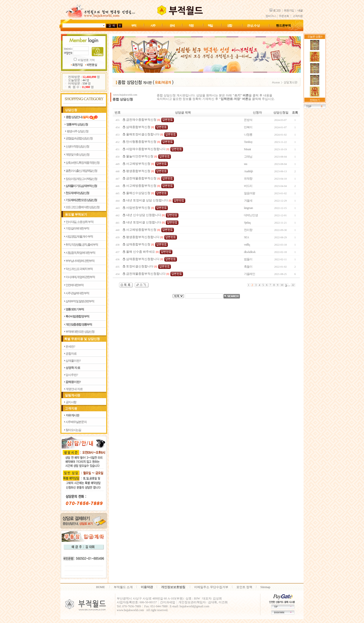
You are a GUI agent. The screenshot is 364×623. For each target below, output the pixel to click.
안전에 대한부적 (74, 285)
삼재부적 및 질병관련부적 (80, 301)
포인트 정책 (244, 587)
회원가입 (289, 10)
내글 (300, 10)
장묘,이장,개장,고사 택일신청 (81, 179)
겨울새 (248, 201)
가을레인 (249, 274)
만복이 (248, 127)
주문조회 (284, 16)
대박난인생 (251, 215)
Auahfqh (248, 171)
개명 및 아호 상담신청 (77, 155)
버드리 (248, 186)
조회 (295, 113)
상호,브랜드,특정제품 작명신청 (82, 163)
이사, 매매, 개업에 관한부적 (80, 277)
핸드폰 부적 (283, 26)
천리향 (248, 230)
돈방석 (248, 120)
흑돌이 (248, 267)
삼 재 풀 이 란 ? (73, 361)
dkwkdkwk (250, 252)
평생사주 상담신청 (78, 131)
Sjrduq (247, 223)
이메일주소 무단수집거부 (211, 587)
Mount (247, 149)
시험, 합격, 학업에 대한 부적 (80, 253)
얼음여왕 (249, 193)
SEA (246, 237)
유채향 (248, 179)
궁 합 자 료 (71, 354)
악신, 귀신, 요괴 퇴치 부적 (79, 269)
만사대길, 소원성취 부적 (80, 222)
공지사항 (71, 402)
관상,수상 (253, 26)
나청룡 (248, 135)
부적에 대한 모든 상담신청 (80, 332)
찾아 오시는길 (73, 430)
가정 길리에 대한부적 (77, 228)
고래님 (248, 157)
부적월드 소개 (123, 587)
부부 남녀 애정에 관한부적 (80, 261)
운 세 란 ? (70, 347)
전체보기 (315, 100)
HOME (100, 587)
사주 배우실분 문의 (76, 422)
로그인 (277, 10)
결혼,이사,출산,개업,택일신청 (81, 171)
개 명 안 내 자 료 (74, 389)
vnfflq (247, 245)
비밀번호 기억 (86, 60)
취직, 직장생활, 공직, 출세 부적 (82, 245)
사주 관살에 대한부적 (77, 293)
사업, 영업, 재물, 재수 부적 (79, 237)
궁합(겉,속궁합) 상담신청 (79, 138)
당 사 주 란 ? (72, 375)
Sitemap (265, 587)
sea (245, 164)
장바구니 (270, 16)
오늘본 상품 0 (315, 37)
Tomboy (248, 142)
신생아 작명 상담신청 (77, 146)
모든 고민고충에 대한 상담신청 (82, 207)
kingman (248, 208)
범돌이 (248, 259)
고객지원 (298, 16)
